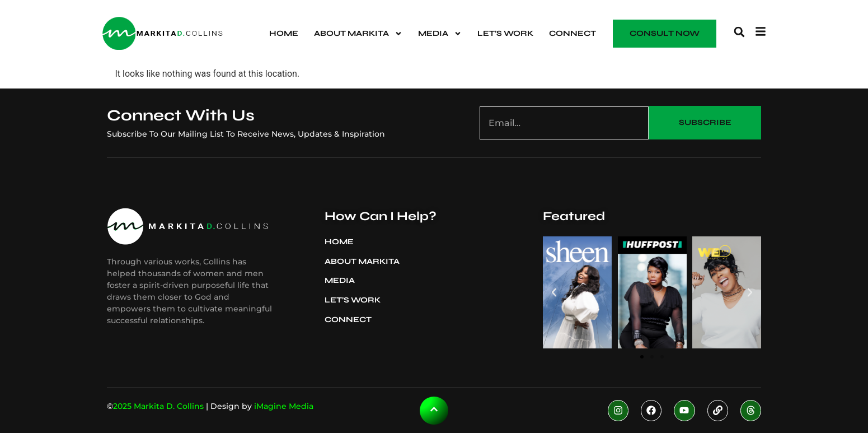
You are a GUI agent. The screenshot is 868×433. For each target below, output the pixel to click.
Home (284, 33)
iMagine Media (284, 406)
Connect (573, 33)
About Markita (358, 34)
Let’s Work (505, 33)
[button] (739, 32)
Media (440, 34)
